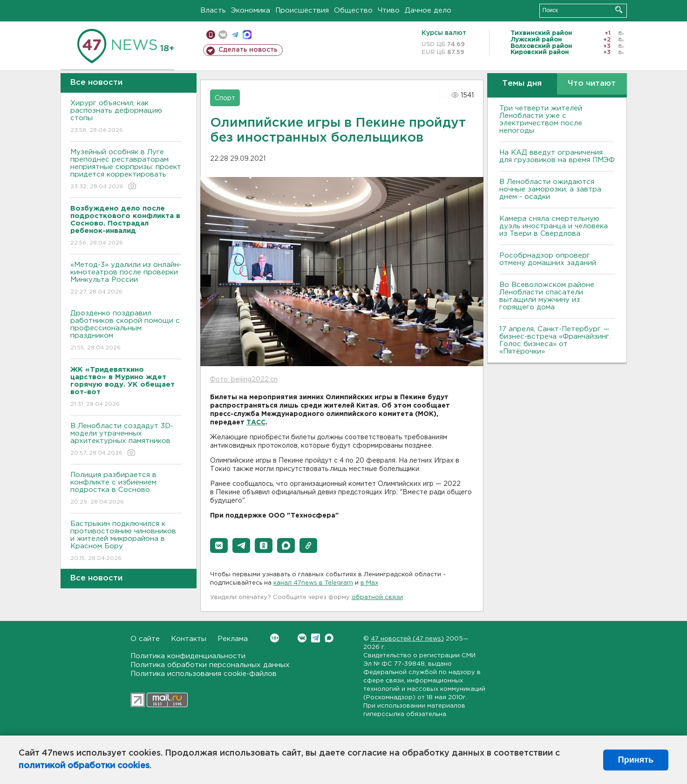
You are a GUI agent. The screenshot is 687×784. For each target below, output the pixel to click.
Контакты (189, 639)
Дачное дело (428, 10)
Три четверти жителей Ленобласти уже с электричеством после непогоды (541, 119)
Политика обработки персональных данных (210, 665)
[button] (219, 545)
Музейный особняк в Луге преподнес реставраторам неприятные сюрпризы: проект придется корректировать (126, 170)
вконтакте (223, 35)
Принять (636, 760)
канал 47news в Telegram (313, 583)
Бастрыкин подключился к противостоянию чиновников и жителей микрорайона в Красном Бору (126, 542)
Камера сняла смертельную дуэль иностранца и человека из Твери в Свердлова (554, 226)
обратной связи (377, 597)
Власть (213, 10)
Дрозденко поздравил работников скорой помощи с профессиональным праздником (126, 331)
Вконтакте (275, 638)
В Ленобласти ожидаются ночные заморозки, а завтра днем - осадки (550, 189)
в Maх (369, 583)
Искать (619, 10)
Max (329, 638)
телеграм (235, 35)
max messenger (247, 35)
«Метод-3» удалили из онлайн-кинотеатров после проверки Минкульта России (126, 279)
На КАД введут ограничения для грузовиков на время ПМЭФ (557, 156)
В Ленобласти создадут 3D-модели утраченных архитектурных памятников (126, 440)
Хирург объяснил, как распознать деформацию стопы (126, 117)
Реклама (233, 639)
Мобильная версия (211, 35)
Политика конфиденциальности (188, 656)
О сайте (145, 639)
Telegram (316, 638)
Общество (353, 10)
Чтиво (389, 10)
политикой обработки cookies (84, 766)
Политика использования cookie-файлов (204, 674)
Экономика (251, 10)
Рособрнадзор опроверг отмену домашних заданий (548, 259)
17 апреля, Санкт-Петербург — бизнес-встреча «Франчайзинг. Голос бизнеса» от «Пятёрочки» (555, 340)
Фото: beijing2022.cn (244, 380)
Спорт (225, 98)
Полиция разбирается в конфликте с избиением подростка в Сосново (126, 489)
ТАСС (256, 423)
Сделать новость (248, 50)
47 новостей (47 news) (407, 639)
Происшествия (302, 10)
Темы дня (522, 84)
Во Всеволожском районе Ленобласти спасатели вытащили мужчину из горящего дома (547, 296)
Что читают (592, 84)
